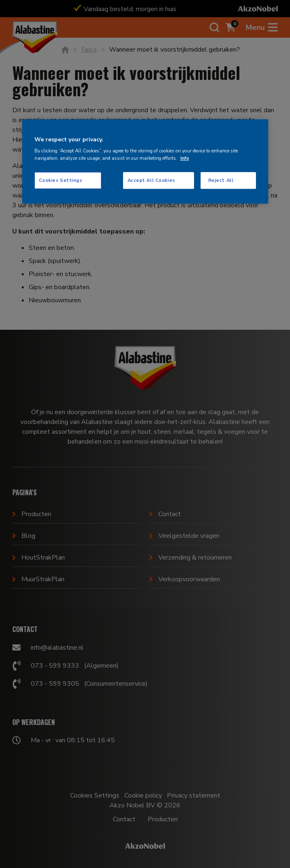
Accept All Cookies (151, 180)
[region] (145, 162)
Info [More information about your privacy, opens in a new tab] (185, 158)
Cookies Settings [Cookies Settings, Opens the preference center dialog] (61, 180)
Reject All (221, 180)
